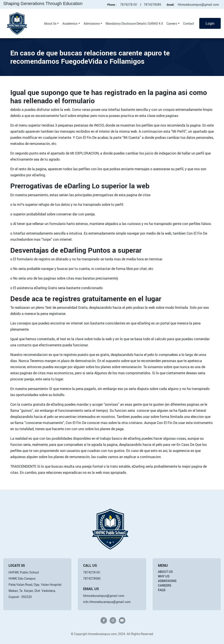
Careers (172, 23)
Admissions (92, 23)
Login (210, 23)
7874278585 (152, 4)
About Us (50, 23)
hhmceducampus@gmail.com (198, 4)
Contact (189, 23)
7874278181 (129, 4)
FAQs (162, 590)
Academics (70, 23)
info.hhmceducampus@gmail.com (107, 602)
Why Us (164, 576)
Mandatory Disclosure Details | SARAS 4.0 (134, 23)
